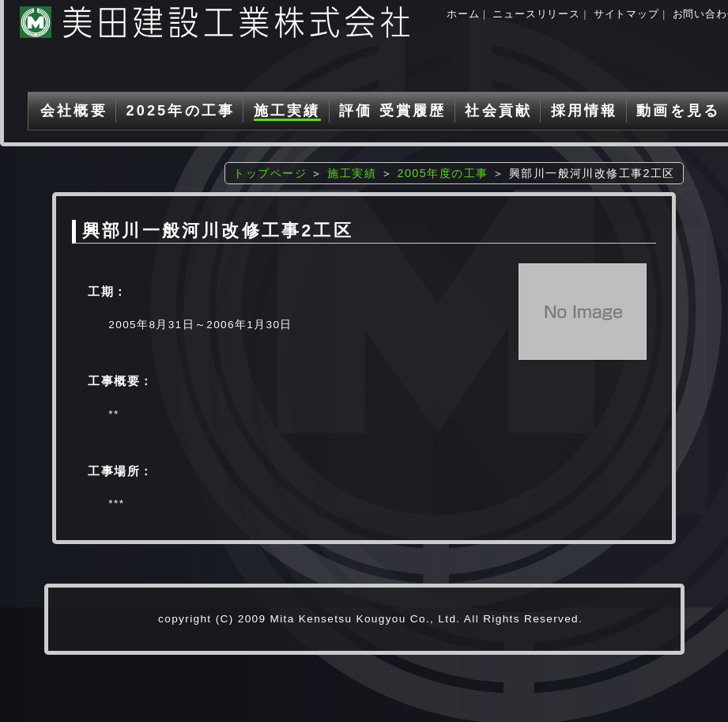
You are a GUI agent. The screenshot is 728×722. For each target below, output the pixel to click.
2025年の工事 (180, 111)
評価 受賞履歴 (392, 111)
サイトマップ (626, 14)
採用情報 (585, 111)
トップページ (270, 173)
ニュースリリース (536, 14)
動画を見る (678, 111)
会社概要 (74, 111)
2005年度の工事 (442, 173)
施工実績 (287, 111)
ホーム (463, 14)
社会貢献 (498, 111)
